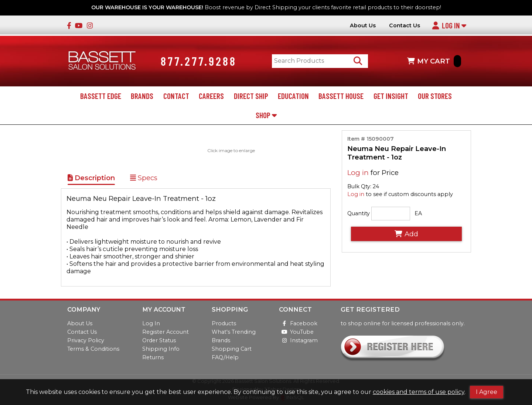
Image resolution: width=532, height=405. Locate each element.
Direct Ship (251, 97)
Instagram (298, 340)
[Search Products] (360, 62)
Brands (142, 97)
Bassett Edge (101, 97)
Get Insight (391, 97)
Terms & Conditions (93, 349)
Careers (211, 97)
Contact (176, 97)
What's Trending (234, 332)
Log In (449, 25)
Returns (153, 357)
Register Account (166, 332)
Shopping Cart (232, 349)
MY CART (434, 62)
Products (224, 323)
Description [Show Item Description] (91, 179)
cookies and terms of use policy (419, 392)
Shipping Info (161, 349)
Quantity (359, 215)
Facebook (298, 323)
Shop (266, 116)
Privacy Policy (86, 340)
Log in (358, 174)
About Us (363, 26)
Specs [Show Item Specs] (144, 179)
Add (406, 235)
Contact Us (405, 26)
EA (418, 215)
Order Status (159, 340)
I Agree (487, 392)
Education (293, 97)
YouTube (296, 332)
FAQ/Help (225, 357)
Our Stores (435, 97)
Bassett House (341, 97)
